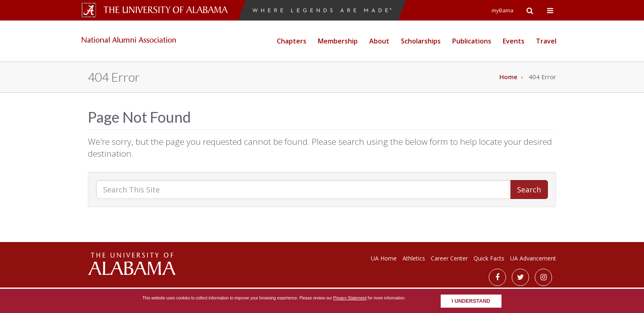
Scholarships (421, 41)
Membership (338, 41)
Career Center (449, 258)
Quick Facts (489, 258)
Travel (546, 41)
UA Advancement (533, 258)
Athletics (414, 258)
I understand (471, 301)
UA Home (384, 258)
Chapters (292, 41)
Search (529, 190)
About (379, 41)
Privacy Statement (350, 298)
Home (508, 77)
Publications (472, 41)
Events (514, 41)
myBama (503, 10)
